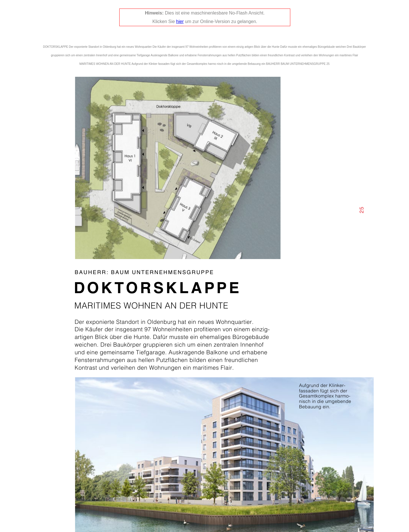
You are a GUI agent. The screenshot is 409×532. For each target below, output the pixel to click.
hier (180, 21)
